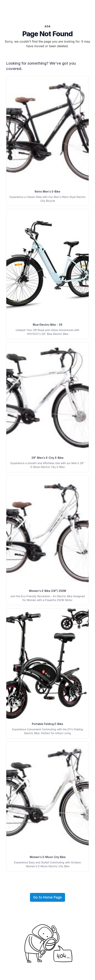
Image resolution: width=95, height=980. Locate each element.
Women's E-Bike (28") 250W (47, 591)
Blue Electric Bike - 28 (47, 325)
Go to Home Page (47, 897)
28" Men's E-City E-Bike (47, 458)
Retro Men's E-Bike (47, 191)
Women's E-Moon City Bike (48, 857)
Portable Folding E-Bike (47, 724)
